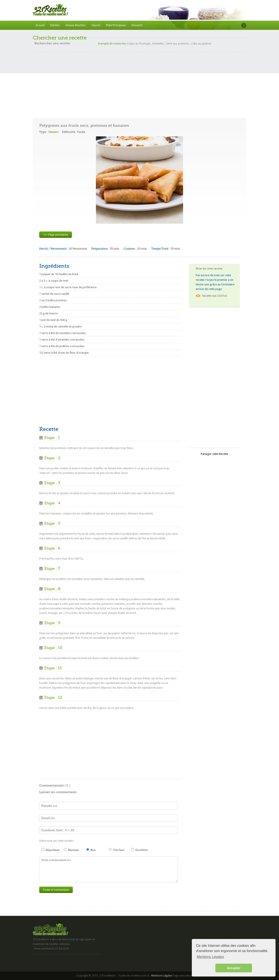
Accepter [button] (234, 968)
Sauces (96, 25)
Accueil (40, 25)
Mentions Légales (162, 976)
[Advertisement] (139, 83)
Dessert (54, 132)
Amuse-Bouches (76, 25)
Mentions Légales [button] (210, 957)
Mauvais (71, 850)
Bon (91, 850)
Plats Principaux (116, 25)
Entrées (55, 25)
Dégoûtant (50, 850)
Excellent (139, 850)
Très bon (117, 850)
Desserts (137, 25)
